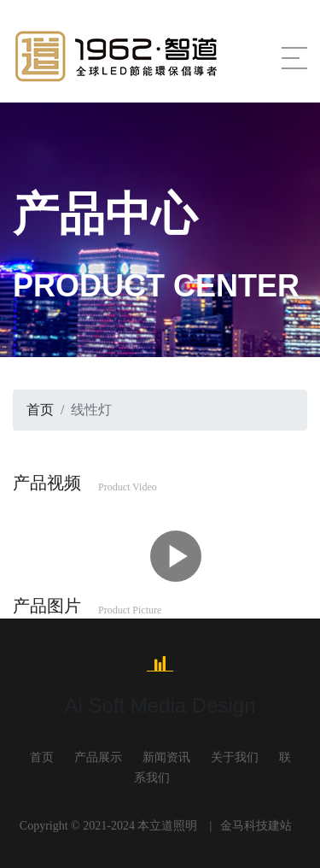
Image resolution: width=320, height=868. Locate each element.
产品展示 (98, 757)
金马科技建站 (256, 826)
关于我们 (235, 757)
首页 (40, 410)
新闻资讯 (166, 757)
